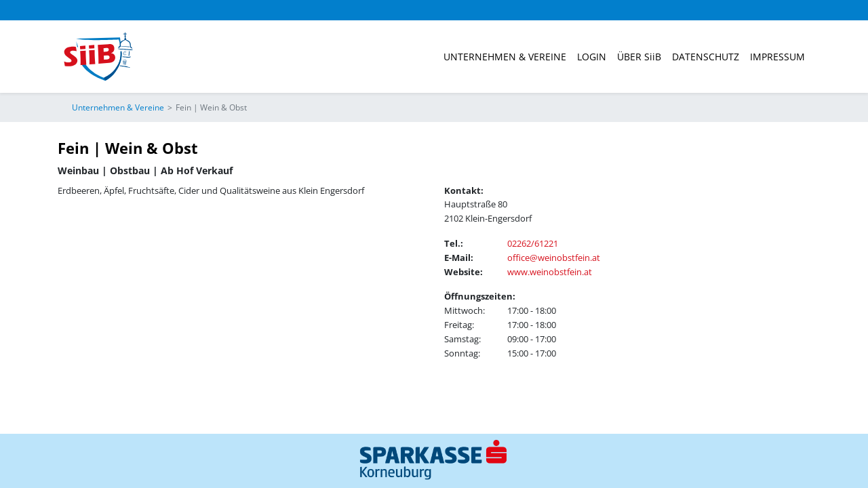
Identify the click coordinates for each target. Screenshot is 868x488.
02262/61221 (533, 243)
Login (592, 57)
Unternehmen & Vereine (505, 57)
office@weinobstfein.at (554, 258)
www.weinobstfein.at (550, 272)
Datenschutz (706, 57)
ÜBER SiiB (639, 57)
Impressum (777, 57)
